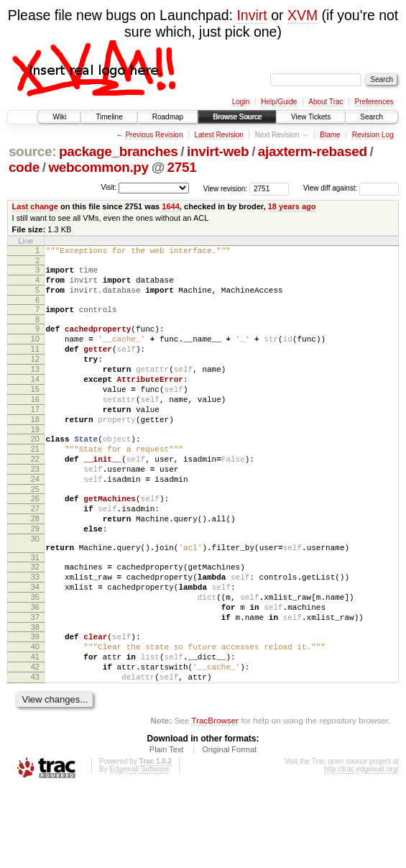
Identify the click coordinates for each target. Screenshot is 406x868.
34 (35, 647)
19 (35, 462)
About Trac (326, 102)
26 (35, 542)
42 (35, 742)
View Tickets (311, 117)
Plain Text (167, 829)
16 (35, 425)
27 (35, 554)
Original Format (229, 829)
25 (35, 532)
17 (35, 437)
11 (35, 364)
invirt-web (218, 151)
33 (35, 635)
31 (35, 613)
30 (35, 590)
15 (35, 413)
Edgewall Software (139, 849)
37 (35, 684)
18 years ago (292, 206)
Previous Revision (154, 135)
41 (35, 730)
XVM (303, 15)
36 (35, 672)
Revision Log (373, 135)
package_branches (119, 151)
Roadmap (168, 117)
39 (35, 705)
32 (35, 623)
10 (35, 352)
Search (372, 117)
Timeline (109, 117)
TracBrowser (215, 800)
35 (35, 659)
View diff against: (351, 188)
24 (35, 520)
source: (32, 151)
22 (35, 495)
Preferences (374, 102)
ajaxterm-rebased (313, 151)
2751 (182, 167)
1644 (171, 206)
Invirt (252, 15)
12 (35, 376)
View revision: (226, 188)
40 (35, 718)
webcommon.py (98, 167)
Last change (35, 206)
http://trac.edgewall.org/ (361, 849)
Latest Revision (218, 135)
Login (241, 102)
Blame (330, 135)
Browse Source (237, 117)
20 (35, 471)
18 (35, 449)
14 (35, 401)
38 (35, 696)
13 (35, 388)
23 (35, 508)
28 (35, 566)
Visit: (109, 187)
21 (35, 483)
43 (35, 754)
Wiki (59, 117)
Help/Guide (279, 102)
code (24, 167)
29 (35, 578)
